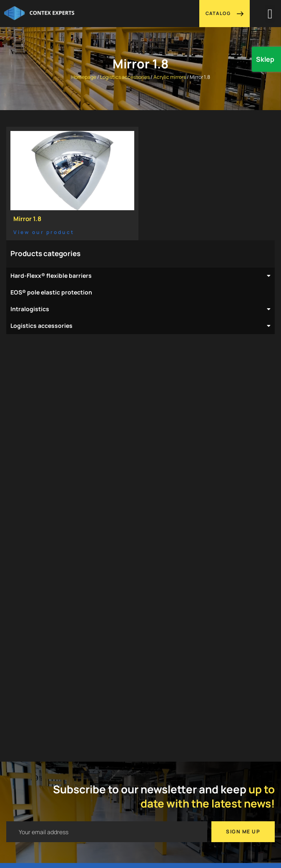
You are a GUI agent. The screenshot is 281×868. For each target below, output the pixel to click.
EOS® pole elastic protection (51, 292)
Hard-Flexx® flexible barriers (140, 276)
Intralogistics (140, 309)
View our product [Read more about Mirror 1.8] (44, 232)
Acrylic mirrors (170, 77)
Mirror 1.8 (27, 219)
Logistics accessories (125, 77)
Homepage (84, 77)
